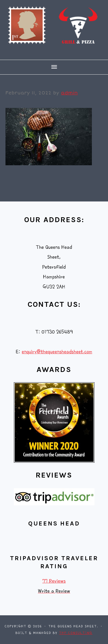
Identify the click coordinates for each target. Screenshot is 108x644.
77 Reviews (54, 581)
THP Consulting (76, 633)
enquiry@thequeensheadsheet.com (57, 352)
